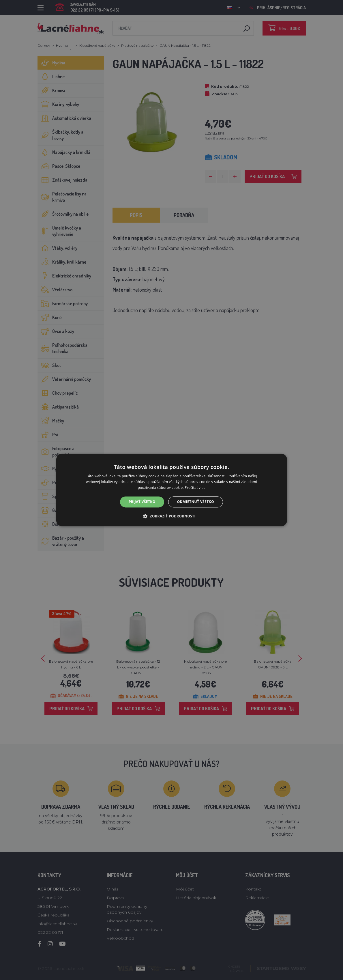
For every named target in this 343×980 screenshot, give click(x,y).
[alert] (171, 490)
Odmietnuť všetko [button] (196, 502)
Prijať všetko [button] (142, 502)
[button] (171, 516)
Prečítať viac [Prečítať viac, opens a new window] (195, 488)
